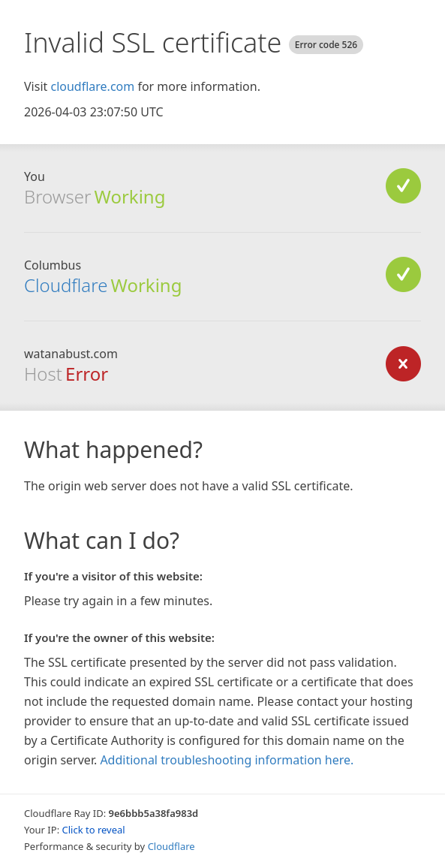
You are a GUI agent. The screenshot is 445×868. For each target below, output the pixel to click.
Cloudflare (66, 285)
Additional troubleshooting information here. (227, 760)
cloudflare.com (92, 86)
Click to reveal (94, 830)
